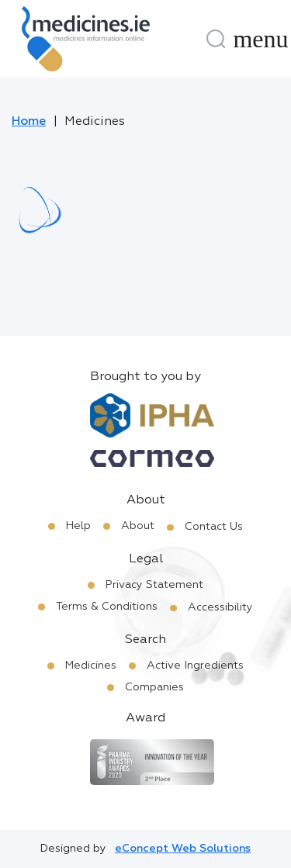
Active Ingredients (195, 666)
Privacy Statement (154, 585)
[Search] (216, 39)
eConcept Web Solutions (183, 849)
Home (29, 122)
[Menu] (261, 39)
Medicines (91, 666)
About (138, 526)
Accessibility (220, 607)
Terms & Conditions (107, 607)
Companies (154, 687)
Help (78, 526)
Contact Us (214, 527)
